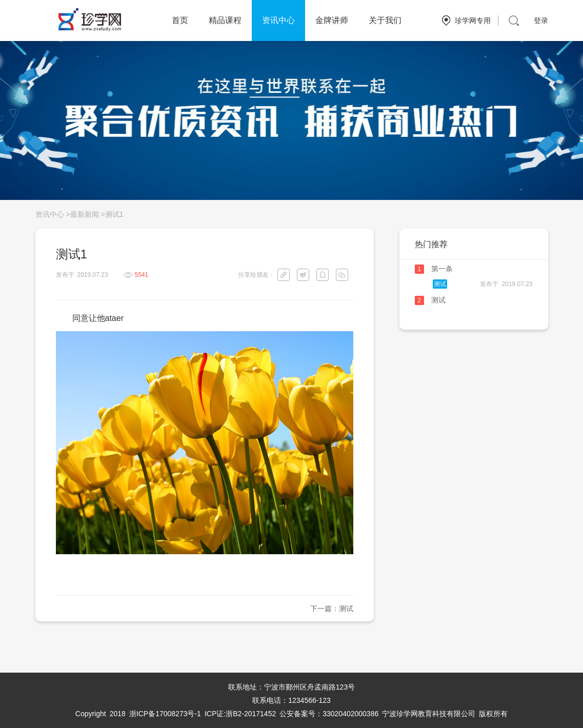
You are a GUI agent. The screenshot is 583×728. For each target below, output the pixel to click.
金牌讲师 (332, 20)
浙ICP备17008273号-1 (165, 714)
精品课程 (225, 20)
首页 (180, 20)
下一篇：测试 (332, 609)
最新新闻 (85, 214)
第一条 (442, 269)
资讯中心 (278, 20)
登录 (541, 21)
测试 (440, 284)
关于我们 (385, 20)
